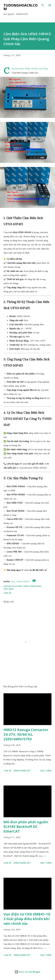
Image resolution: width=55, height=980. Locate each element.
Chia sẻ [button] (7, 593)
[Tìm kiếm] (43, 5)
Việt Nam (9, 589)
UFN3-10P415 (23, 581)
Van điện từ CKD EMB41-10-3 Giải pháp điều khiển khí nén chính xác (27, 919)
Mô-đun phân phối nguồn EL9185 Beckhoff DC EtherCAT (26, 827)
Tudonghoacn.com (21, 7)
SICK (13, 581)
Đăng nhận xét (22, 771)
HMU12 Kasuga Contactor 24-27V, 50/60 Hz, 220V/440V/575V (26, 734)
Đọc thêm (46, 771)
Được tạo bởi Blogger (28, 972)
